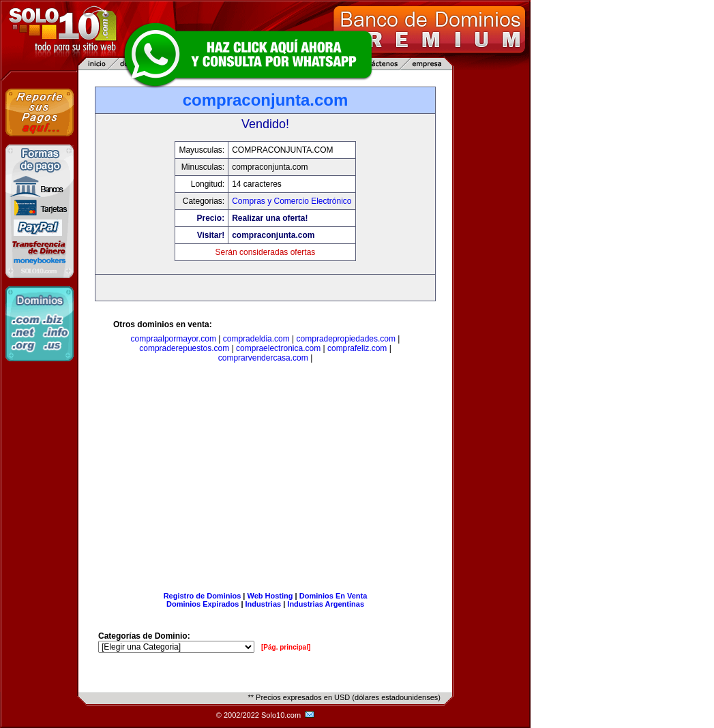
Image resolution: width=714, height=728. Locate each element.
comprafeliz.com (357, 348)
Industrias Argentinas (326, 604)
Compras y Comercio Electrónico (292, 201)
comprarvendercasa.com (263, 358)
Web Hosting (270, 596)
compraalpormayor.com (174, 339)
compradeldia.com (256, 339)
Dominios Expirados (203, 604)
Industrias (264, 604)
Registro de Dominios (203, 596)
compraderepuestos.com (184, 348)
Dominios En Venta (333, 596)
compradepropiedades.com (346, 339)
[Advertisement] (265, 480)
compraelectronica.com (278, 348)
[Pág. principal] (286, 647)
